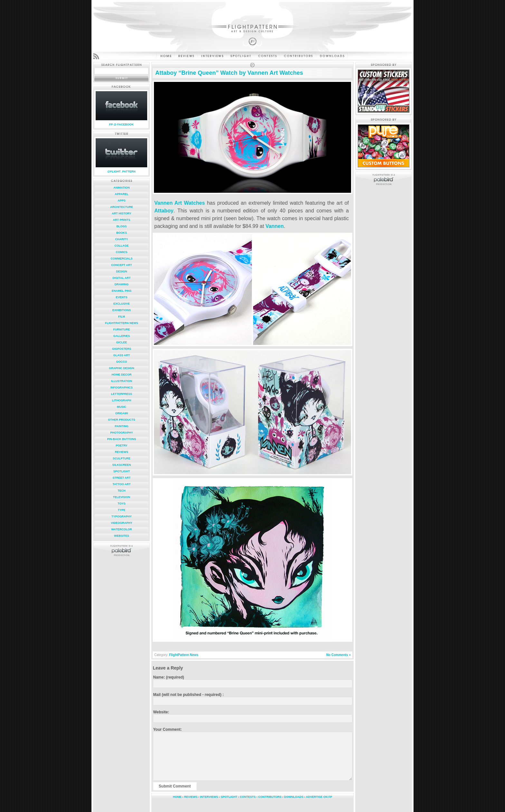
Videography (122, 523)
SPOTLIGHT (229, 797)
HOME (177, 797)
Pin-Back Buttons (122, 439)
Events (121, 297)
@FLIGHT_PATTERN (121, 171)
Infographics (122, 387)
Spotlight (122, 471)
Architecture (122, 207)
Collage (122, 246)
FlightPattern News (122, 323)
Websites (122, 536)
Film (122, 317)
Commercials (122, 259)
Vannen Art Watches (180, 203)
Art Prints (122, 220)
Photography (121, 433)
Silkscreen (121, 465)
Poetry (122, 445)
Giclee (122, 342)
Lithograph (122, 400)
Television (122, 497)
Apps (122, 201)
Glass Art (122, 355)
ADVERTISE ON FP (319, 797)
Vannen (275, 226)
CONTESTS (248, 797)
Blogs (121, 226)
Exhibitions (122, 310)
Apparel (121, 194)
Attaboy (164, 211)
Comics (122, 252)
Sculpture (122, 458)
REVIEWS (191, 797)
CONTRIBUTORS (270, 797)
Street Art (121, 478)
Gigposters (122, 349)
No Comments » (338, 655)
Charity (122, 239)
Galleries (122, 336)
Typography (122, 516)
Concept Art (122, 265)
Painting (121, 426)
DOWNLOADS (294, 797)
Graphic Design (122, 368)
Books (122, 233)
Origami (122, 413)
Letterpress (122, 394)
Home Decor (121, 375)
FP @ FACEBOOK (121, 124)
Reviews (122, 452)
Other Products (122, 420)
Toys (121, 504)
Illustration (122, 381)
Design (122, 271)
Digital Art (122, 278)
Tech (122, 491)
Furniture (122, 329)
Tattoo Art (121, 484)
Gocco (121, 362)
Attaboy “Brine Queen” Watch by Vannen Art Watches (229, 73)
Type (122, 510)
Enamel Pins (122, 291)
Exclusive (122, 304)
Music (122, 407)
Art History (122, 213)
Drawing (122, 284)
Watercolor (121, 529)
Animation (121, 188)
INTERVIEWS (209, 797)
